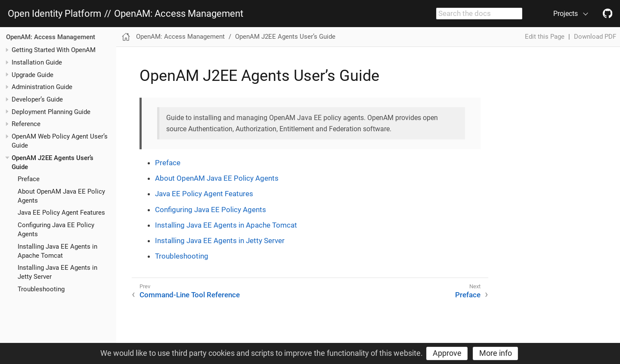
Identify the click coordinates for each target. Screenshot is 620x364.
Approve (447, 353)
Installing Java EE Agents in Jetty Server (220, 241)
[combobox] (479, 14)
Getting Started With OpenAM (54, 50)
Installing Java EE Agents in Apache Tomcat (226, 225)
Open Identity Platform (54, 14)
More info (496, 353)
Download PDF (595, 37)
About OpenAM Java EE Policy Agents (217, 178)
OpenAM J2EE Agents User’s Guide (285, 37)
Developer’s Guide (37, 99)
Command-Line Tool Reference (190, 295)
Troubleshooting (41, 289)
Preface (29, 179)
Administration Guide (42, 87)
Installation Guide (37, 62)
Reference (26, 124)
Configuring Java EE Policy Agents (211, 210)
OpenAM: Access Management (179, 14)
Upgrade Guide (33, 75)
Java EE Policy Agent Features (61, 213)
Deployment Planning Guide (51, 112)
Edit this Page (545, 37)
